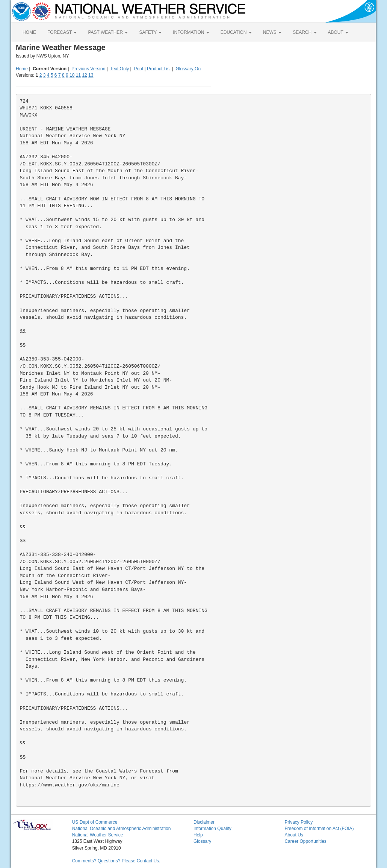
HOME (29, 32)
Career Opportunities (305, 841)
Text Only (119, 69)
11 (78, 75)
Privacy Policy (299, 822)
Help (198, 835)
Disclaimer (204, 822)
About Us (294, 835)
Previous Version (88, 69)
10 (72, 75)
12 (84, 75)
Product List (159, 69)
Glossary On (188, 69)
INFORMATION (191, 32)
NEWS (272, 32)
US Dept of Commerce (95, 822)
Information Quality (212, 829)
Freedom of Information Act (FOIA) (319, 829)
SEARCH (305, 32)
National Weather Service (98, 835)
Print (138, 69)
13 (91, 75)
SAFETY (150, 32)
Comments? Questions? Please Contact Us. (116, 861)
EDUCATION (236, 32)
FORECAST (62, 32)
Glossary (202, 841)
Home (22, 69)
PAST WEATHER (108, 32)
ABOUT (338, 32)
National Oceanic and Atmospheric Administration (122, 829)
